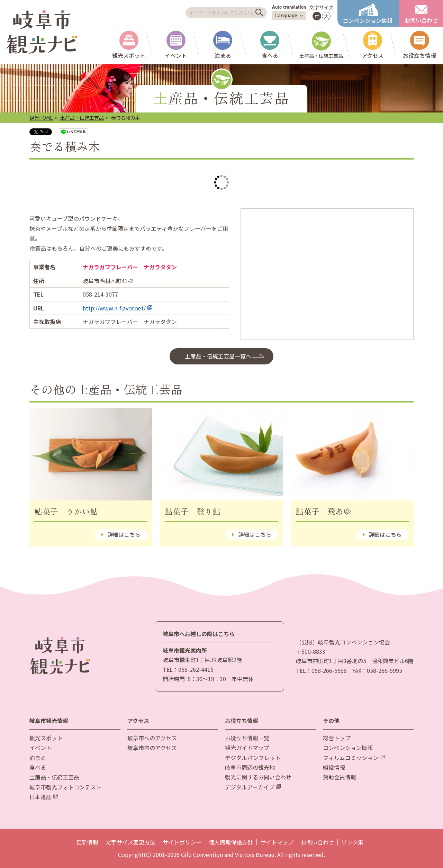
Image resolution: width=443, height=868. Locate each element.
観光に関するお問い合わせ (258, 777)
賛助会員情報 (340, 777)
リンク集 (352, 842)
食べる (38, 767)
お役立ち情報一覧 (247, 738)
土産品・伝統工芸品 (82, 118)
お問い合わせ (317, 842)
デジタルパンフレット (253, 758)
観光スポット (46, 738)
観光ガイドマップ (247, 748)
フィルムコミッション (354, 758)
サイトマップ (277, 842)
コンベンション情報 (348, 748)
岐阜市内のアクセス (152, 748)
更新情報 (87, 842)
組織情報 (334, 767)
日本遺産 (44, 797)
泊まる (38, 758)
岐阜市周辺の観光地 (250, 767)
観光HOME (41, 118)
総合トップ (337, 738)
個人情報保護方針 (231, 842)
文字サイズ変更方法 (130, 842)
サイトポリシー (182, 842)
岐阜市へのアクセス (152, 738)
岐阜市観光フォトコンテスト (65, 787)
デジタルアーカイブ (253, 787)
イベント (40, 748)
